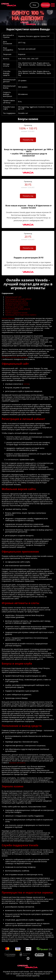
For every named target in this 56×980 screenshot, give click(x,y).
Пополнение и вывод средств (18, 309)
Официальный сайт (13, 297)
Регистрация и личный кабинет (18, 299)
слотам (26, 384)
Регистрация (45, 5)
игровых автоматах (17, 763)
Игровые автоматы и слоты (17, 305)
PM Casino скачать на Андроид (14, 357)
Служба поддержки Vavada (16, 313)
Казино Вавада (8, 318)
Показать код (28, 140)
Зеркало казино (12, 311)
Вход (34, 5)
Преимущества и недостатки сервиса (21, 315)
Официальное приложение (17, 303)
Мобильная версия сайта (16, 301)
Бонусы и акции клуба (14, 307)
